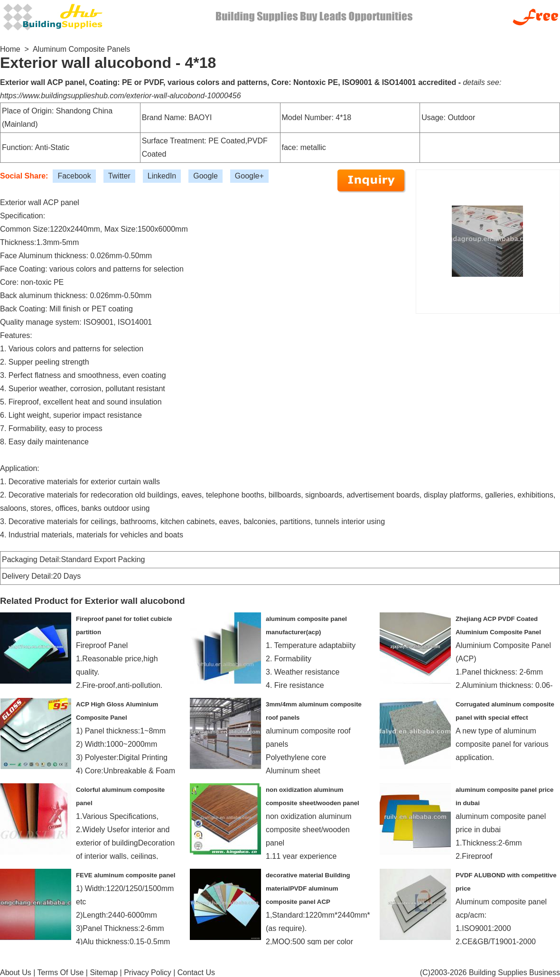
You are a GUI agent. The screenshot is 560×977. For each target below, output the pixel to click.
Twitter (119, 176)
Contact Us (196, 972)
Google (205, 176)
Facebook (74, 176)
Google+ (249, 176)
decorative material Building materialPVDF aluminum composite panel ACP (308, 888)
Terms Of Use (61, 972)
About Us (16, 972)
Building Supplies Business (514, 972)
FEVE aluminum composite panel (126, 875)
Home (10, 49)
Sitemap (104, 972)
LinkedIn (162, 176)
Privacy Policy (148, 972)
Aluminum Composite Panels (81, 49)
